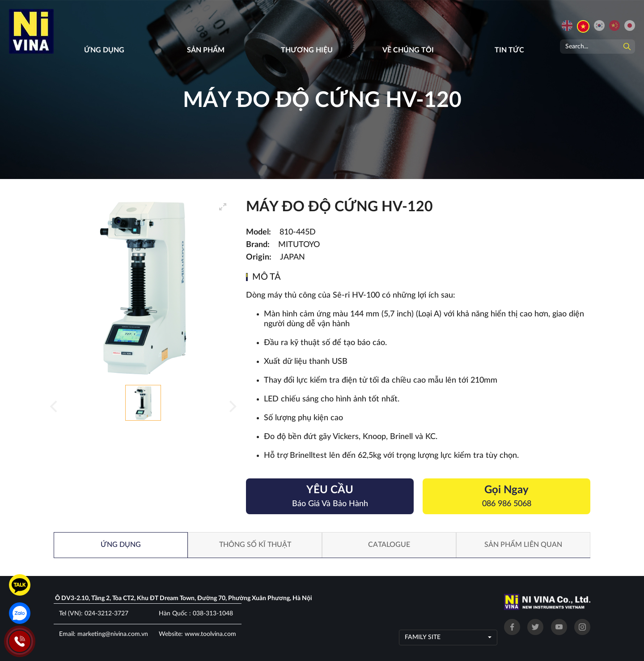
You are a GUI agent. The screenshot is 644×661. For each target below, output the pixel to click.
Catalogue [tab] (389, 545)
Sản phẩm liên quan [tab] (523, 545)
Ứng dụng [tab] (121, 545)
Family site (423, 637)
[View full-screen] (223, 207)
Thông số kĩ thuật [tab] (255, 545)
